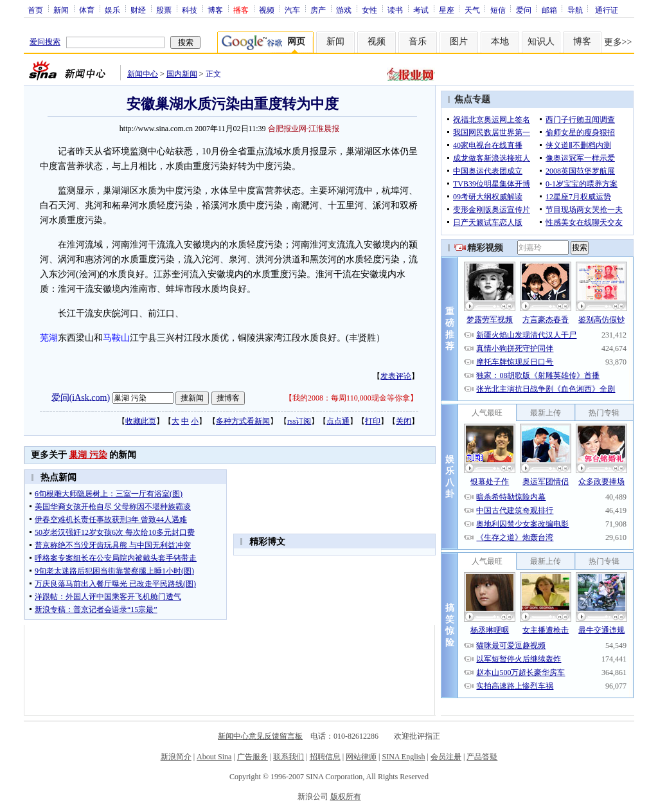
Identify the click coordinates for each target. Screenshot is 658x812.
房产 (318, 10)
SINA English (403, 757)
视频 (267, 10)
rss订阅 (299, 421)
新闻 (61, 10)
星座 (447, 10)
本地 (500, 41)
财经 (138, 10)
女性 (369, 10)
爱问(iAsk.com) (81, 397)
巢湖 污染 (88, 455)
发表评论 (396, 376)
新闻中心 (143, 74)
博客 (215, 10)
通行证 (607, 10)
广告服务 (253, 757)
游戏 (344, 10)
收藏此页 (141, 421)
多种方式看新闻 (243, 421)
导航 (575, 10)
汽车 (292, 10)
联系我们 (289, 757)
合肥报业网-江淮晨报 (304, 129)
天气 (472, 10)
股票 (164, 10)
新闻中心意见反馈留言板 (260, 736)
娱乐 (112, 10)
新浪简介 (176, 757)
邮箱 (549, 10)
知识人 (541, 41)
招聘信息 (325, 757)
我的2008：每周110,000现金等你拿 (351, 398)
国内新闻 (182, 74)
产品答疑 (482, 757)
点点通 (338, 421)
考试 (421, 10)
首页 (35, 10)
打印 (373, 421)
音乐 (418, 41)
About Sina (214, 757)
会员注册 (446, 757)
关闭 (404, 421)
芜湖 (49, 338)
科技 (190, 10)
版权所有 (346, 797)
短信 (498, 10)
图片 (459, 41)
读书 (395, 10)
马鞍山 (116, 338)
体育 (87, 10)
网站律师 (361, 757)
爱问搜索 (45, 42)
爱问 (524, 10)
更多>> (618, 42)
